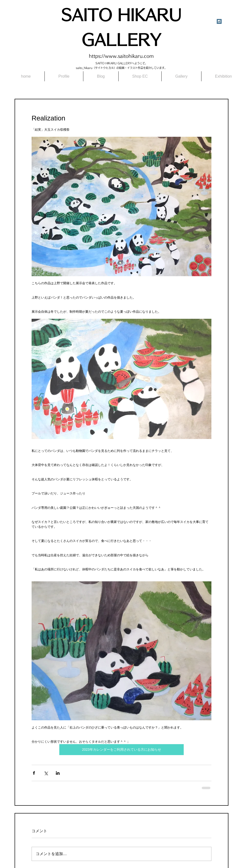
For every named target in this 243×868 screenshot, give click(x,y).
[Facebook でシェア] (34, 773)
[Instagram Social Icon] (219, 21)
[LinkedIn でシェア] (58, 773)
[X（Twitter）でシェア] (46, 773)
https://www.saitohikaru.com (121, 56)
